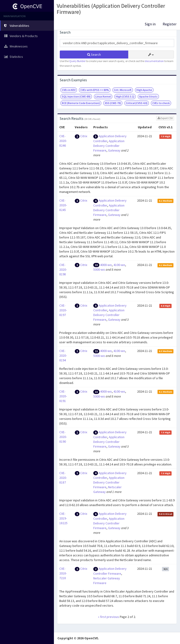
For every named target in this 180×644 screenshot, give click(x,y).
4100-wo (119, 265)
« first (102, 617)
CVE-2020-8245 (63, 205)
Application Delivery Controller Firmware (109, 146)
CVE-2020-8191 (63, 396)
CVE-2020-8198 (63, 269)
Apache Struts (148, 96)
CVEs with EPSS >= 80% (95, 90)
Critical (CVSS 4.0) (137, 103)
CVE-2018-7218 (63, 573)
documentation (154, 61)
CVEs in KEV (69, 90)
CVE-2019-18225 (63, 518)
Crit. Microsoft (123, 90)
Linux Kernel (103, 96)
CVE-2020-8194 (63, 355)
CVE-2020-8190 (63, 437)
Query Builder (77, 61)
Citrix (84, 136)
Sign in (150, 24)
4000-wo (106, 265)
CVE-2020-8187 (63, 478)
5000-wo (99, 269)
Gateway (114, 150)
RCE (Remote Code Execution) (81, 103)
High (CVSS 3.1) (125, 96)
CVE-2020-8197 (63, 310)
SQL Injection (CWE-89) (76, 96)
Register (170, 24)
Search (94, 55)
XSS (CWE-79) (113, 103)
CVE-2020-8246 (63, 141)
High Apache (144, 90)
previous (113, 617)
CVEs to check (161, 103)
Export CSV (165, 118)
